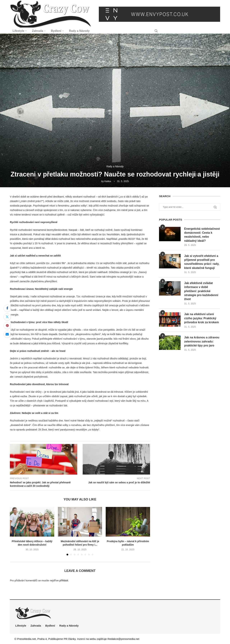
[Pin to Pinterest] (7, 326)
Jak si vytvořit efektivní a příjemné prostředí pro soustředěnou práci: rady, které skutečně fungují (202, 262)
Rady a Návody (79, 31)
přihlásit (64, 580)
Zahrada (38, 31)
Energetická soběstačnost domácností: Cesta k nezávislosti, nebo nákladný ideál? (202, 235)
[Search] (156, 31)
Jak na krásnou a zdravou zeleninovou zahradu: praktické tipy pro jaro (202, 341)
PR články (70, 639)
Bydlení (56, 31)
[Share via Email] (7, 334)
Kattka (108, 181)
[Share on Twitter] (7, 317)
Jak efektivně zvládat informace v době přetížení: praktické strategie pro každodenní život (201, 291)
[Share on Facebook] (7, 308)
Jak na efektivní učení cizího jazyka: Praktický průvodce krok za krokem (202, 318)
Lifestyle (18, 31)
